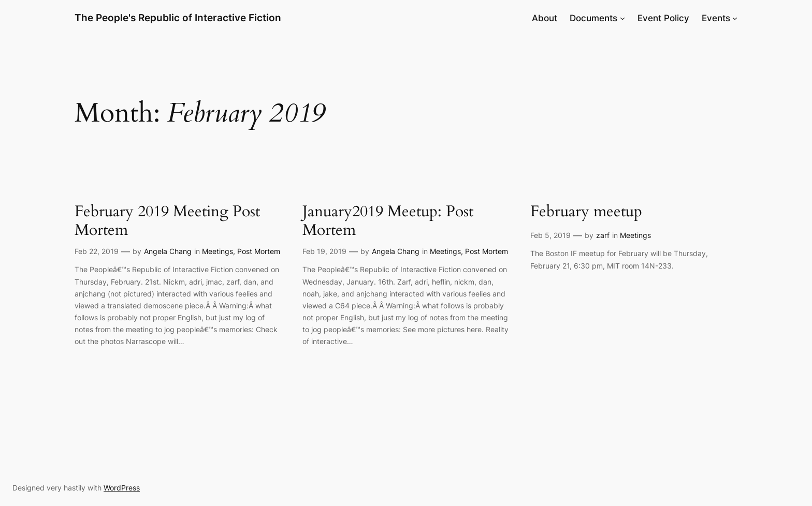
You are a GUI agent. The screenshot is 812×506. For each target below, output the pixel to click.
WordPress (122, 488)
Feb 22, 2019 (97, 251)
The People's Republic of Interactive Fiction (178, 18)
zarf (603, 235)
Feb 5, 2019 (550, 235)
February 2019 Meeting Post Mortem (167, 221)
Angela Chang (168, 251)
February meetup (586, 212)
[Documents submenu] (622, 18)
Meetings (218, 251)
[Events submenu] (735, 18)
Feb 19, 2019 (324, 251)
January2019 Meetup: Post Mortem (388, 221)
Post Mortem (259, 251)
